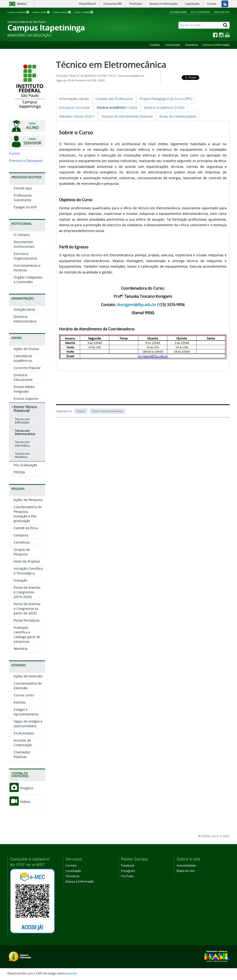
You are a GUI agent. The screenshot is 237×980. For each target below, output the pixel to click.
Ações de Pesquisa (28, 500)
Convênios (22, 542)
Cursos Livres (24, 695)
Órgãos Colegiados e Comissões (28, 280)
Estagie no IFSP (25, 207)
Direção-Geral (24, 309)
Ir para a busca (62, 12)
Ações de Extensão (28, 676)
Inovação (20, 580)
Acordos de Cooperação (23, 743)
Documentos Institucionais (24, 244)
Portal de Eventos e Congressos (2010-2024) (27, 592)
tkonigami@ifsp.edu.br (137, 305)
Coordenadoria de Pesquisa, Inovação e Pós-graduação (28, 514)
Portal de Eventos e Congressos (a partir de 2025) (27, 609)
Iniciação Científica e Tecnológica (28, 571)
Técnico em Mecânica (22, 455)
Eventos (20, 702)
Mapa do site (222, 12)
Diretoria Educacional (23, 377)
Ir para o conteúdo (18, 12)
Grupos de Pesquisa (22, 552)
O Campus (22, 235)
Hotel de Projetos (27, 561)
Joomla (72, 973)
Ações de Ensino (26, 349)
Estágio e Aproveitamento (26, 712)
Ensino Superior (26, 399)
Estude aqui (23, 188)
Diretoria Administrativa (25, 319)
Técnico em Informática (22, 444)
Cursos (14, 153)
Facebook (128, 866)
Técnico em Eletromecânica (25, 432)
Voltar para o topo (214, 836)
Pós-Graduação (25, 465)
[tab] (74, 99)
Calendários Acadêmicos (23, 358)
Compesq (21, 535)
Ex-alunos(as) (24, 733)
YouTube (127, 876)
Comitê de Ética (26, 528)
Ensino (81, 411)
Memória (21, 649)
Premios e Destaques (26, 161)
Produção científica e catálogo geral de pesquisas (27, 634)
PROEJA (19, 472)
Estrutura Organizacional (25, 256)
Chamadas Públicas (22, 754)
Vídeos (20, 802)
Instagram (128, 871)
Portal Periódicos (27, 620)
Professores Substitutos (23, 198)
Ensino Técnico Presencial (25, 409)
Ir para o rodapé (83, 12)
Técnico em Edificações (22, 421)
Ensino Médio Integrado (24, 389)
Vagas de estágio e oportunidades (28, 724)
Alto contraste (200, 12)
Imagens (21, 788)
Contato (155, 45)
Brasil (22, 4)
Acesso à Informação (216, 45)
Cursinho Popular (27, 368)
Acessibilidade (178, 12)
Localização (173, 45)
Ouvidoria (191, 45)
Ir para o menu (41, 12)
